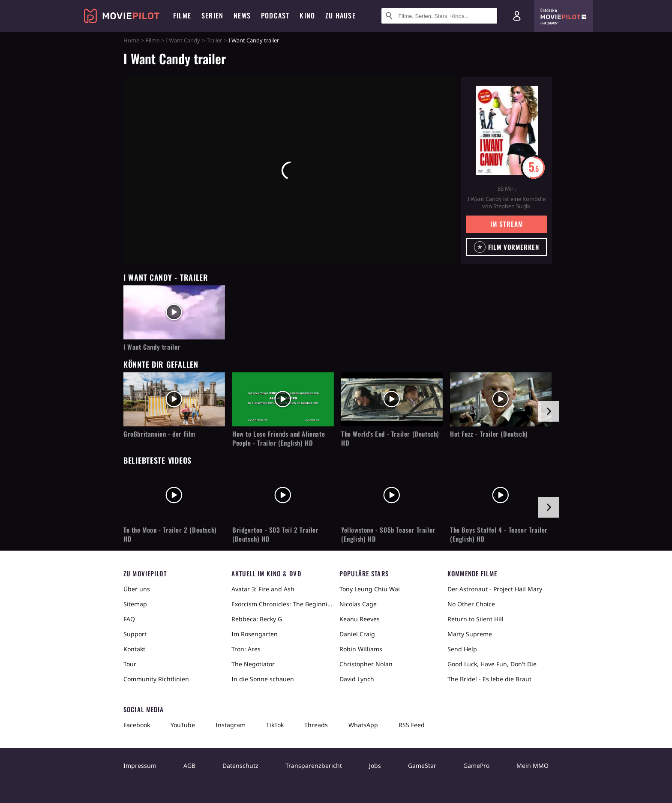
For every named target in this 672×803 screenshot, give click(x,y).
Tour (130, 664)
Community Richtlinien (156, 679)
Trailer (214, 40)
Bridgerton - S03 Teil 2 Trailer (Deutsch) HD (276, 534)
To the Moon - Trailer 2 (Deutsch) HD (170, 534)
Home (131, 40)
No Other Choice (471, 604)
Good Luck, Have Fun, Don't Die (492, 664)
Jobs (375, 766)
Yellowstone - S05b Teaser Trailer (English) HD (388, 534)
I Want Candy (183, 40)
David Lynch (357, 679)
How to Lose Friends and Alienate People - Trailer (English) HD (279, 438)
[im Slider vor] (549, 411)
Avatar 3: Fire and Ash (263, 589)
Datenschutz (240, 766)
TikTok (275, 725)
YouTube (183, 725)
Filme (153, 40)
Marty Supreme (470, 634)
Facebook (137, 725)
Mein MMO (532, 766)
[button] (507, 247)
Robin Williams (361, 649)
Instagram (231, 725)
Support (135, 634)
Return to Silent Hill (475, 619)
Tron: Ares (246, 649)
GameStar (422, 766)
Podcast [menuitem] (275, 15)
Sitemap (135, 604)
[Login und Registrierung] (517, 16)
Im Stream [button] (506, 224)
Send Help (462, 649)
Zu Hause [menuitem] (340, 15)
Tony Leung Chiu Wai (370, 589)
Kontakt (134, 649)
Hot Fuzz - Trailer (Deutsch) (489, 434)
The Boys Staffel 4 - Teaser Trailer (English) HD (499, 534)
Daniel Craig (357, 634)
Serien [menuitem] (212, 15)
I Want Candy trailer (152, 347)
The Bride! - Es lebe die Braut (489, 679)
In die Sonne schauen (263, 679)
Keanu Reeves (360, 619)
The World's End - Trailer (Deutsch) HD (390, 438)
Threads (316, 725)
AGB (189, 766)
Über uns (137, 589)
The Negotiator (253, 664)
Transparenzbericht (314, 766)
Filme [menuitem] (182, 15)
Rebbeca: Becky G (257, 619)
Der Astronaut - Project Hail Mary (495, 589)
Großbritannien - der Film (159, 434)
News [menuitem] (242, 15)
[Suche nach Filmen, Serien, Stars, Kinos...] (439, 16)
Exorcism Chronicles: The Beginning (282, 604)
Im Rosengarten (255, 634)
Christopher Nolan (366, 664)
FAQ (129, 619)
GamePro (476, 766)
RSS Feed (412, 725)
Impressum (140, 766)
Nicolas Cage (358, 604)
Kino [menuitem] (307, 15)
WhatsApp (363, 725)
